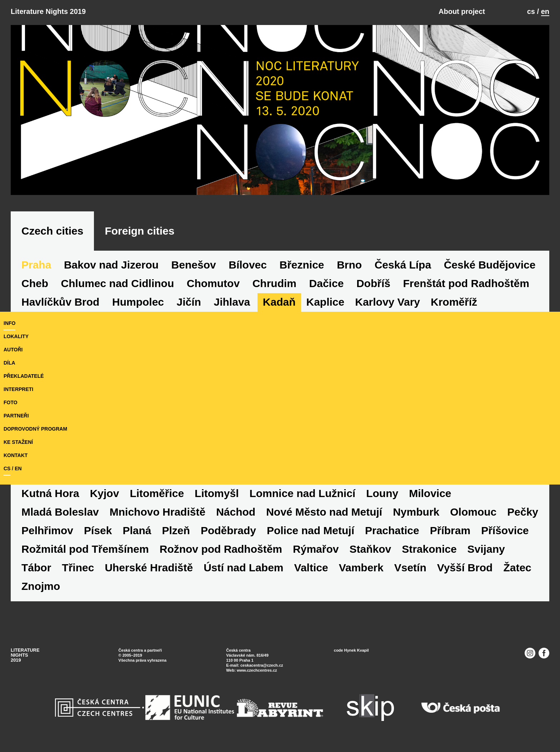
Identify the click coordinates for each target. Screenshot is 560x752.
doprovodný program (35, 429)
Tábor (36, 568)
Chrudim (274, 283)
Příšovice (505, 530)
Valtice (311, 568)
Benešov (194, 265)
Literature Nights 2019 (48, 11)
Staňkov (370, 549)
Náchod (236, 512)
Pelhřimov (47, 530)
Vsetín (410, 568)
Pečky (523, 512)
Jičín (189, 302)
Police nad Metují (311, 530)
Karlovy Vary (387, 302)
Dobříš (373, 283)
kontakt (16, 455)
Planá (137, 530)
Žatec (517, 568)
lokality (16, 336)
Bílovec (248, 265)
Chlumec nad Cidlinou (118, 283)
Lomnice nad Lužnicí (302, 493)
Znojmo (41, 586)
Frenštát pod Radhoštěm (466, 283)
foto (11, 402)
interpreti (18, 389)
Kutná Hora (50, 493)
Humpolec (138, 302)
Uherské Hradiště (149, 568)
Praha (36, 265)
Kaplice (326, 302)
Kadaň (279, 302)
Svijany (486, 549)
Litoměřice (157, 493)
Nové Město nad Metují (324, 512)
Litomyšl (217, 493)
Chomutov (213, 283)
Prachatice (392, 530)
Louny (382, 493)
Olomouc (473, 512)
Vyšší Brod (465, 568)
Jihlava (232, 302)
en (545, 11)
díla (9, 363)
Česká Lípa (403, 265)
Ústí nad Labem (243, 568)
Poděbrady (228, 530)
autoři (13, 350)
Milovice (430, 493)
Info (9, 323)
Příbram (450, 530)
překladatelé (24, 376)
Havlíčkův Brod (60, 302)
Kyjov (105, 493)
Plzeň (176, 530)
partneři (16, 416)
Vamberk (361, 568)
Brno (349, 265)
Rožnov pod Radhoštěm (221, 549)
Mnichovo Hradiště (157, 512)
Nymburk (416, 512)
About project (462, 11)
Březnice (302, 265)
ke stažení (18, 442)
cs (531, 11)
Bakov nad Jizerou (111, 265)
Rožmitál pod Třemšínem (85, 549)
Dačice (327, 283)
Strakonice (429, 549)
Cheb (35, 283)
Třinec (78, 568)
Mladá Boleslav (60, 512)
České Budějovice (490, 265)
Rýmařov (316, 549)
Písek (98, 530)
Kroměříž (454, 302)
